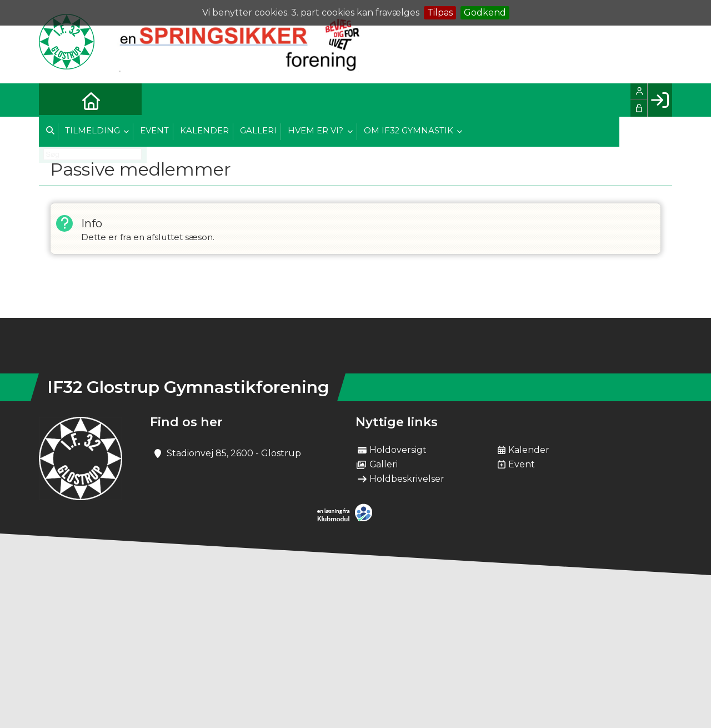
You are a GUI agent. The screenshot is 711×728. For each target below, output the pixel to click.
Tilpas (440, 13)
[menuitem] (56, 100)
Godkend (485, 13)
